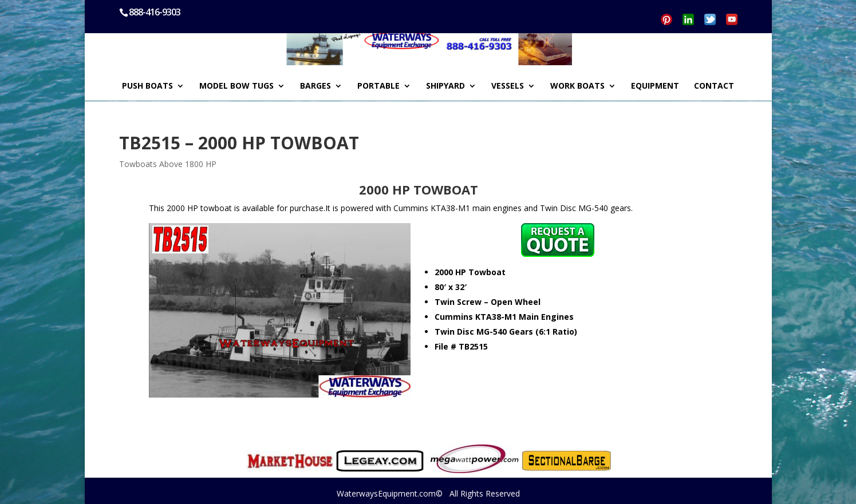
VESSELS (508, 86)
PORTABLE (378, 86)
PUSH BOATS (147, 86)
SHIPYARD (445, 86)
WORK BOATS (577, 86)
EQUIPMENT (655, 86)
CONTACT (714, 86)
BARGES (315, 86)
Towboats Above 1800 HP (168, 164)
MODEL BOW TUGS (236, 86)
